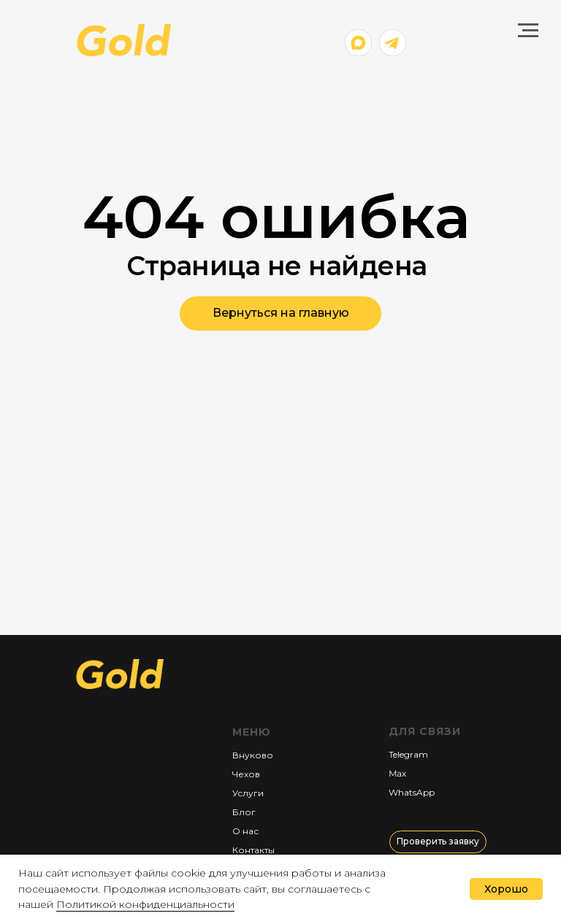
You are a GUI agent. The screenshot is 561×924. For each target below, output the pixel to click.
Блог (244, 812)
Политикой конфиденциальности (145, 904)
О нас (245, 831)
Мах (397, 773)
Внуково (253, 755)
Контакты (253, 850)
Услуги (248, 793)
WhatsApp (412, 792)
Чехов (246, 774)
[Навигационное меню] (528, 31)
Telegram (408, 754)
